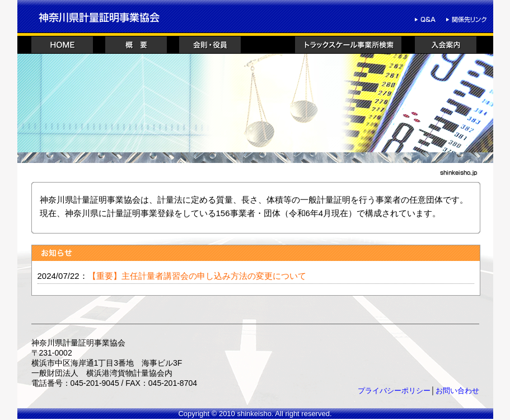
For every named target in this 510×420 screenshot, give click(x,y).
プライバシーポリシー (394, 391)
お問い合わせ (457, 391)
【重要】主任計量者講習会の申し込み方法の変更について (197, 276)
